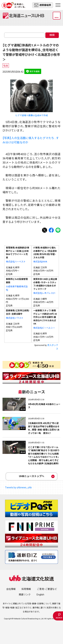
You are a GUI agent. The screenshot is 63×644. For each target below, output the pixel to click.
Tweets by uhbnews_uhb (18, 487)
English (40, 595)
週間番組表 (43, 5)
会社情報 (11, 589)
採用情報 (26, 589)
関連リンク (25, 595)
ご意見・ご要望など (47, 589)
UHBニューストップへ (32, 476)
